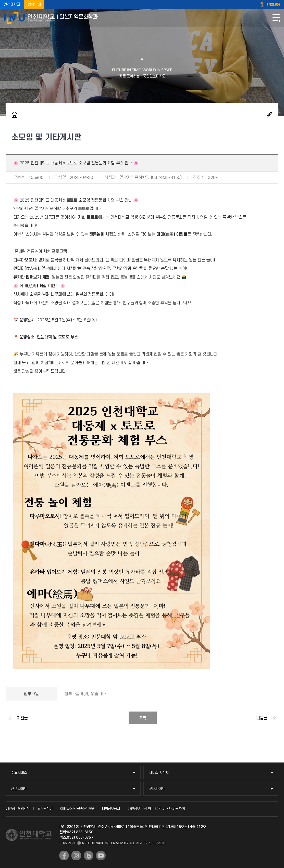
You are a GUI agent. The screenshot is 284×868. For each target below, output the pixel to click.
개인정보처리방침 (18, 809)
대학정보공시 (111, 809)
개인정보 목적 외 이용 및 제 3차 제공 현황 (157, 809)
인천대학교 (12, 4)
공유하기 (269, 115)
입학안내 (34, 4)
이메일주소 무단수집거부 (77, 809)
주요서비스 (19, 773)
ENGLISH (273, 5)
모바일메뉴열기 (276, 18)
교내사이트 (157, 789)
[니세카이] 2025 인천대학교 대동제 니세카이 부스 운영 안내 (273, 718)
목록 (143, 718)
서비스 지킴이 (159, 773)
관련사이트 (19, 789)
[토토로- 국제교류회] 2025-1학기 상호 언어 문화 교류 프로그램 (11, 718)
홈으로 (15, 115)
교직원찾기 (45, 809)
